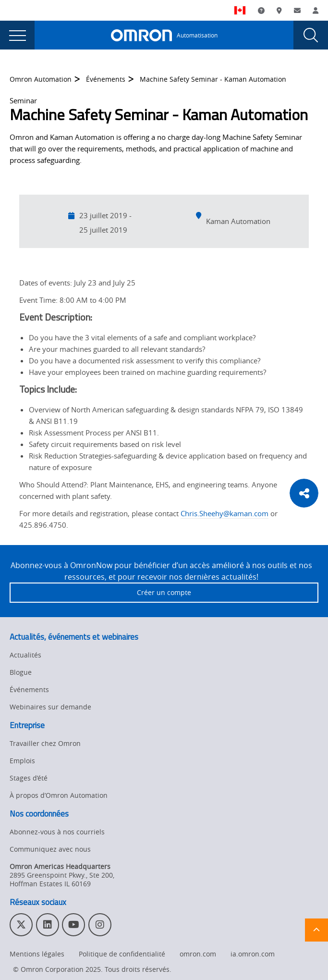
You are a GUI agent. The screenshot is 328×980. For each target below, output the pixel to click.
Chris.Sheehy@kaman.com (225, 513)
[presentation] (17, 35)
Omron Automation (41, 79)
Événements (106, 79)
